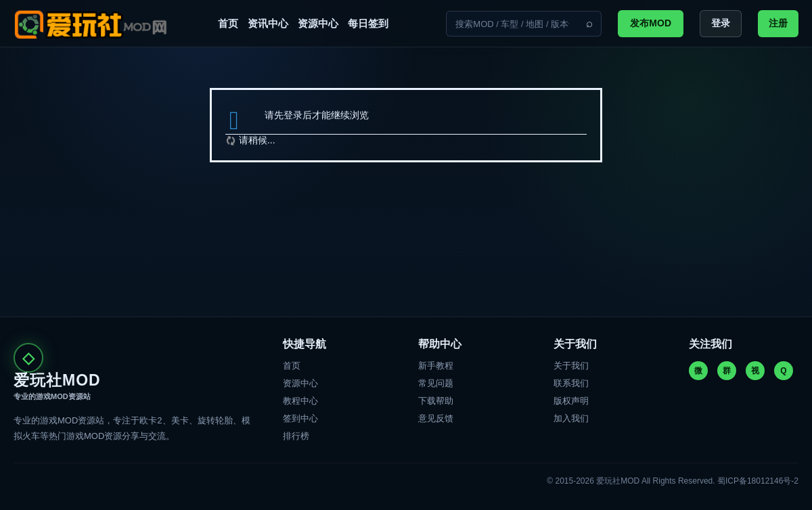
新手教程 (436, 366)
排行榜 (296, 436)
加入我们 (571, 418)
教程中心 (300, 401)
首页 (228, 23)
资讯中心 (268, 23)
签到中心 (300, 418)
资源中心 (318, 23)
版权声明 (571, 401)
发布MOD (651, 23)
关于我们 (571, 366)
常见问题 (436, 383)
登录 (721, 23)
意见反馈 (436, 418)
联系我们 (571, 383)
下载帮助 (436, 401)
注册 (778, 23)
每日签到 (368, 23)
